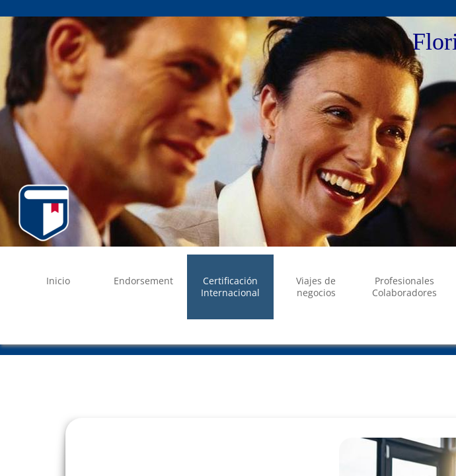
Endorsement (143, 281)
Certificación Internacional (230, 287)
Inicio (58, 281)
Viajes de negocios (316, 287)
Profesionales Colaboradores (404, 287)
